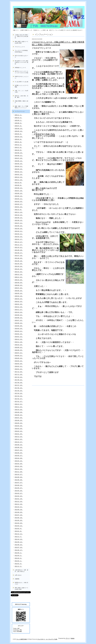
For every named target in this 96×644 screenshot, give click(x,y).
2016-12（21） (19, 404)
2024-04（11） (19, 166)
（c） (47, 639)
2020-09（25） (19, 283)
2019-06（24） (19, 323)
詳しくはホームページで (44, 188)
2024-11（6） (18, 147)
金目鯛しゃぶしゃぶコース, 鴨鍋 (22, 86)
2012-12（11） (19, 534)
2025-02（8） (18, 139)
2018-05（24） (19, 358)
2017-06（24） (19, 388)
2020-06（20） (19, 291)
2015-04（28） (19, 458)
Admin (73, 638)
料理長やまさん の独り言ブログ (21, 583)
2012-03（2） (18, 558)
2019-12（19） (19, 307)
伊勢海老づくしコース (20, 68)
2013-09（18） (19, 510)
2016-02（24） (19, 431)
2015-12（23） (19, 437)
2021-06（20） (19, 258)
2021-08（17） (19, 253)
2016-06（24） (19, 420)
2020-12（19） (19, 274)
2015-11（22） (19, 439)
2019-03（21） (19, 331)
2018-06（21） (19, 356)
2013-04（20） (19, 523)
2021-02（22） (19, 269)
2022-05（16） (19, 229)
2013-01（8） (18, 531)
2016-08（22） (19, 415)
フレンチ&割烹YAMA (22, 639)
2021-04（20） (19, 264)
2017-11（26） (19, 374)
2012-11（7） (18, 537)
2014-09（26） (19, 477)
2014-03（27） (19, 493)
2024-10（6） (18, 150)
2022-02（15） (19, 237)
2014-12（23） (19, 469)
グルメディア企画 (53, 639)
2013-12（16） (19, 501)
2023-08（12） (19, 188)
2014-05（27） (19, 488)
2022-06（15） (19, 226)
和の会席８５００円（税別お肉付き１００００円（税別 (21, 62)
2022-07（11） (19, 223)
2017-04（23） (19, 393)
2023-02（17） (19, 204)
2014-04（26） (19, 491)
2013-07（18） (19, 515)
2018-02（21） (19, 366)
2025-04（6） (18, 134)
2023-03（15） (19, 201)
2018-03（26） (19, 364)
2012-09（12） (19, 542)
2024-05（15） (19, 164)
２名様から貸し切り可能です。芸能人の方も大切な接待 (21, 36)
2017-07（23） (19, 385)
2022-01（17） (19, 239)
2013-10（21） (19, 507)
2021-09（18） (19, 250)
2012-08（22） (19, 545)
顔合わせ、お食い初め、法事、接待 (21, 97)
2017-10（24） (19, 377)
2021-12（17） (19, 242)
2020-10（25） (19, 280)
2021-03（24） (19, 266)
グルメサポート (41, 639)
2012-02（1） (18, 561)
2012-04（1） (18, 556)
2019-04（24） (19, 329)
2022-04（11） (19, 231)
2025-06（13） (19, 129)
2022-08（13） (19, 220)
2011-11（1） (18, 566)
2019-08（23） (19, 318)
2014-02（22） (19, 496)
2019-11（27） (19, 310)
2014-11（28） (19, 472)
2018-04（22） (19, 361)
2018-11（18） (19, 342)
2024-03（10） (19, 169)
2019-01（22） (19, 337)
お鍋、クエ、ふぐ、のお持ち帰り (21, 91)
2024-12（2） (18, 145)
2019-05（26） (19, 326)
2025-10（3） (18, 118)
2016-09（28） (19, 412)
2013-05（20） (19, 520)
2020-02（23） (19, 301)
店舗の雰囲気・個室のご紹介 (21, 102)
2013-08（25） (19, 512)
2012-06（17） (19, 550)
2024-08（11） (19, 156)
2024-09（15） (19, 153)
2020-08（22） (19, 285)
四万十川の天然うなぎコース (21, 56)
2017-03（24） (19, 396)
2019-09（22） (19, 315)
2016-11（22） (19, 407)
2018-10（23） (19, 345)
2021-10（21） (19, 247)
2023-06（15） (19, 193)
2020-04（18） (19, 296)
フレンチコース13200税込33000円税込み (21, 51)
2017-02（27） (19, 399)
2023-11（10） (19, 180)
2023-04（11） (19, 199)
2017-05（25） (19, 391)
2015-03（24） (19, 461)
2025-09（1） (18, 120)
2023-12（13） (19, 177)
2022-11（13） (19, 212)
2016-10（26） (19, 410)
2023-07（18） (19, 191)
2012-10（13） (19, 539)
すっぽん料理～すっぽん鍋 (21, 82)
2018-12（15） (19, 339)
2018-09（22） (19, 347)
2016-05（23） (19, 423)
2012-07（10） (19, 547)
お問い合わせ (18, 575)
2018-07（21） (19, 353)
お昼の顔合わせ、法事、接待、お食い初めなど (21, 571)
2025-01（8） (18, 142)
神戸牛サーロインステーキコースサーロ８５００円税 (21, 72)
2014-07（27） (19, 483)
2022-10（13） (19, 215)
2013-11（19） (19, 504)
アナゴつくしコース (20, 47)
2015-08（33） (19, 447)
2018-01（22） (19, 369)
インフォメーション (20, 111)
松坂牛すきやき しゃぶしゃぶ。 (22, 77)
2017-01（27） (19, 401)
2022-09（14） (19, 218)
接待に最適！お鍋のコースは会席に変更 (21, 42)
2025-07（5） (18, 126)
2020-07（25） (19, 288)
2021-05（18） (19, 261)
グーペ (68, 638)
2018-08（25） (19, 350)
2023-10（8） (18, 183)
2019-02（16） (19, 334)
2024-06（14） (19, 161)
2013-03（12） (19, 526)
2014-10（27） (19, 474)
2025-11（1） (18, 115)
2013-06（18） (19, 518)
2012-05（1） (18, 553)
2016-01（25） (19, 434)
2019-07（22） (19, 320)
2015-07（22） (19, 450)
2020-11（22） (19, 277)
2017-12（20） (19, 372)
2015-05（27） (19, 456)
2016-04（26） (19, 426)
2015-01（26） (19, 466)
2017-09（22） (19, 380)
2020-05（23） (19, 293)
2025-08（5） (18, 123)
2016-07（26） (19, 418)
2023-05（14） (19, 196)
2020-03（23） (19, 299)
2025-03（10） (19, 137)
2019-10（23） (19, 312)
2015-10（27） (19, 442)
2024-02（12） (19, 172)
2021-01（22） (19, 272)
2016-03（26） (19, 428)
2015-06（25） (19, 453)
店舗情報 (17, 579)
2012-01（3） (18, 564)
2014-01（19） (19, 499)
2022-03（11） (19, 234)
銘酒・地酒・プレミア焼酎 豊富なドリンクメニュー (22, 107)
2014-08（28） (19, 480)
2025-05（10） (19, 131)
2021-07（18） (19, 256)
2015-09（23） (19, 445)
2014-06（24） (19, 485)
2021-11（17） (19, 245)
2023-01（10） (19, 207)
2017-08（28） (19, 383)
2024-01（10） (19, 174)
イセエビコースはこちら (43, 134)
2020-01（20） (19, 304)
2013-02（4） (18, 528)
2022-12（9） (18, 210)
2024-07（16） (19, 158)
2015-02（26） (19, 464)
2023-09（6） (18, 185)
